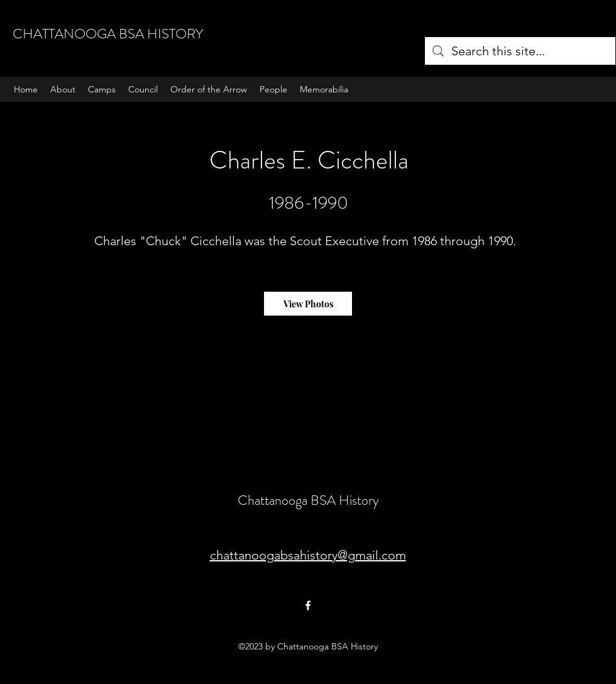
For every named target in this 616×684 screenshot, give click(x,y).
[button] (102, 89)
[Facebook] (308, 605)
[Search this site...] (520, 51)
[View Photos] (308, 304)
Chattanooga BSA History (308, 500)
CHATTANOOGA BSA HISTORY (108, 34)
